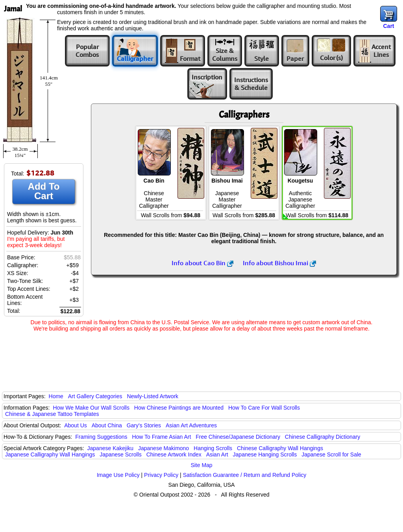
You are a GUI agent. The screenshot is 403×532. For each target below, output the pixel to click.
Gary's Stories (144, 425)
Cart (388, 26)
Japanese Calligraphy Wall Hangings (50, 454)
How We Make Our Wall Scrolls (91, 408)
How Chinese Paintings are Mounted (179, 408)
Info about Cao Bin (202, 263)
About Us (76, 425)
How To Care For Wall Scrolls (264, 408)
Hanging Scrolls (213, 448)
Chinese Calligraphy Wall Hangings (280, 448)
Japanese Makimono (164, 448)
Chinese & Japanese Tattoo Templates (52, 414)
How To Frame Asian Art (161, 437)
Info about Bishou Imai (279, 263)
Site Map (201, 465)
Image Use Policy (118, 475)
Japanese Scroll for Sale (331, 454)
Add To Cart (44, 191)
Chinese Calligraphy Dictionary (323, 437)
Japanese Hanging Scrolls (265, 454)
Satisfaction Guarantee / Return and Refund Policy (245, 475)
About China (107, 425)
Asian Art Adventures (191, 425)
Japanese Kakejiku (111, 448)
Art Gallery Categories (95, 396)
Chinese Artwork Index (174, 454)
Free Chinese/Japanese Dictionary (238, 437)
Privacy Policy (161, 475)
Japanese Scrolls (121, 454)
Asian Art (217, 454)
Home (56, 396)
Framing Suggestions (101, 437)
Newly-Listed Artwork (153, 396)
